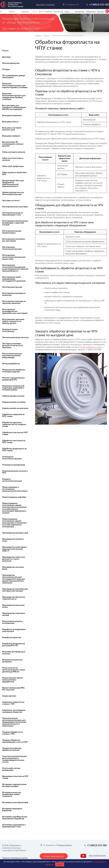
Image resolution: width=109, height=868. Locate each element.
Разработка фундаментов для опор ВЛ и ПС (14, 644)
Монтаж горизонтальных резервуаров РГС (13, 379)
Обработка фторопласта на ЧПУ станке (14, 449)
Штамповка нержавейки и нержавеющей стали (14, 826)
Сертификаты (80, 11)
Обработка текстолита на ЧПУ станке (14, 441)
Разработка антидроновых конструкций (14, 630)
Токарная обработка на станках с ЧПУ (12, 733)
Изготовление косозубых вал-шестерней (14, 240)
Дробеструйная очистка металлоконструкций (13, 193)
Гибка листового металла (14, 152)
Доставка (6, 57)
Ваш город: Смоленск (45, 4)
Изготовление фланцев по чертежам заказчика (14, 302)
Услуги (47, 35)
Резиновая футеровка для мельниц (14, 653)
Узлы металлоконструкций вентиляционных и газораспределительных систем (14, 759)
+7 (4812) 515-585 (99, 5)
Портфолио (48, 11)
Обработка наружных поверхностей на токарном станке (14, 424)
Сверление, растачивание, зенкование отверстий (14, 711)
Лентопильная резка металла (15, 337)
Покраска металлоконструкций (12, 480)
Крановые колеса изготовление (10, 330)
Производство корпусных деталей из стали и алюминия (14, 559)
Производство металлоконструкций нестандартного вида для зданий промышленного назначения (13, 579)
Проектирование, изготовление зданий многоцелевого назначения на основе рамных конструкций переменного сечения (14, 508)
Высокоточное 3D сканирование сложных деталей (13, 144)
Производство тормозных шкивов (14, 614)
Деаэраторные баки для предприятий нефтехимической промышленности (13, 183)
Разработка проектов (12, 637)
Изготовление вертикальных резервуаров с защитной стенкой (15, 223)
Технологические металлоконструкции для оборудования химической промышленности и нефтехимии (14, 722)
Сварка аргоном (9, 696)
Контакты (100, 11)
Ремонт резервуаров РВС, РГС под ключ (14, 689)
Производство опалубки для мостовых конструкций (15, 590)
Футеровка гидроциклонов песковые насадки (14, 785)
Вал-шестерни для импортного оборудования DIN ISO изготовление (14, 107)
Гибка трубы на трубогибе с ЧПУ (15, 173)
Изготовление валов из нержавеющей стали (13, 214)
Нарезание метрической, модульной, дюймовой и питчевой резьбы (13, 388)
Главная (38, 35)
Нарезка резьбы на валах (13, 396)
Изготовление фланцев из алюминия (14, 294)
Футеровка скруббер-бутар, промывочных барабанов (15, 818)
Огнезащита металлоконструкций (12, 458)
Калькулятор (58, 11)
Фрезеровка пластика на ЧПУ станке (15, 777)
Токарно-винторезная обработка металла (12, 749)
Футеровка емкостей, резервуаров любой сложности (12, 794)
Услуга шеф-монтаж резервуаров (11, 769)
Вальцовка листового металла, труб (12, 129)
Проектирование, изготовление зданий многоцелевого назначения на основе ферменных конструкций (14, 523)
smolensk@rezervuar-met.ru (91, 347)
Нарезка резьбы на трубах (14, 402)
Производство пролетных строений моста (14, 598)
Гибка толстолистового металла (13, 159)
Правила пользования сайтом (15, 858)
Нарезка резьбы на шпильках (15, 408)
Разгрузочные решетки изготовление (13, 622)
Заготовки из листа (11, 200)
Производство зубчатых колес (13, 540)
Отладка (6, 69)
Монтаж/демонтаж (11, 63)
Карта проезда (65, 845)
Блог (41, 11)
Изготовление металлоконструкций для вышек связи (14, 257)
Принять (60, 864)
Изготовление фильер (12, 287)
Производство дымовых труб (15, 533)
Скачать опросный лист (54, 856)
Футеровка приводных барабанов (12, 809)
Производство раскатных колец (13, 606)
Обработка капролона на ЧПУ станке (13, 415)
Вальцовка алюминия (12, 115)
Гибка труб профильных (13, 166)
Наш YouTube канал (97, 855)
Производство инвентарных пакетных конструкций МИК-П (15, 549)
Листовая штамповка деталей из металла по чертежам (12, 345)
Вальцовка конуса (10, 122)
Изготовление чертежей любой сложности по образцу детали (13, 321)
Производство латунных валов (13, 568)
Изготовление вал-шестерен (15, 207)
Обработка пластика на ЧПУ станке (15, 433)
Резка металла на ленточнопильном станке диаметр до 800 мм (14, 670)
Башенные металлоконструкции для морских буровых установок (15, 85)
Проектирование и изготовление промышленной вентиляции (15, 489)
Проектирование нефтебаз (14, 497)
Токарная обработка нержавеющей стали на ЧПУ (15, 741)
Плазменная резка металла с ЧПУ (15, 472)
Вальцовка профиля (11, 136)
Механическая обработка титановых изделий (14, 371)
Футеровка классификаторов (15, 802)
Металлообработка (11, 363)
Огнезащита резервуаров (14, 465)
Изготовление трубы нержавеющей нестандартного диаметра (14, 279)
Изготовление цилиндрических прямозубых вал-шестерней (15, 311)
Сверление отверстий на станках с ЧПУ (13, 703)
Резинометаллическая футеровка (12, 661)
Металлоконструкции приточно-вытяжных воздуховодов (12, 355)
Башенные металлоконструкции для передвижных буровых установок (14, 96)
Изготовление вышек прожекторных (12, 232)
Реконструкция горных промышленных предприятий (12, 680)
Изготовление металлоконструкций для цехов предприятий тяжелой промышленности (15, 268)
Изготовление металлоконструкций (12, 248)
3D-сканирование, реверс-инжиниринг (14, 76)
